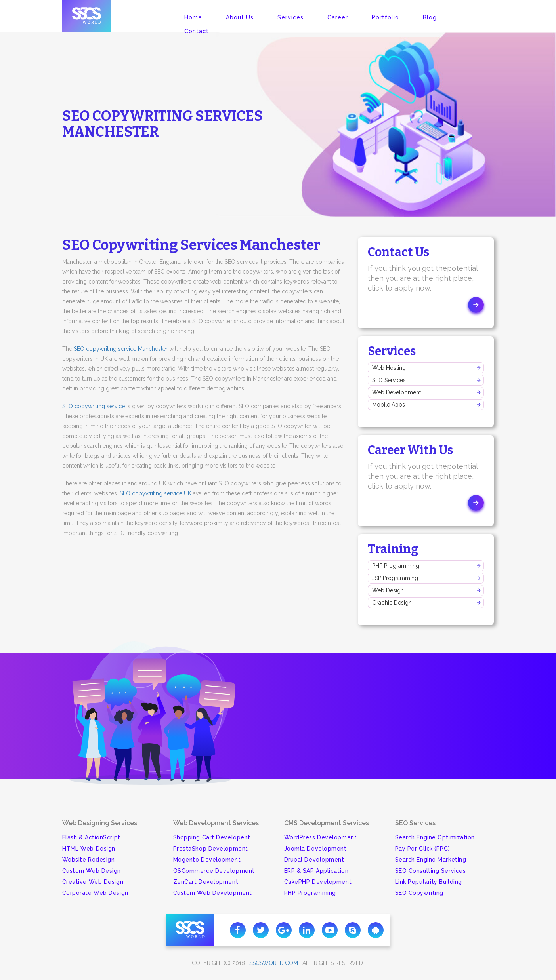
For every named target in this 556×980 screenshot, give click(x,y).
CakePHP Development (318, 882)
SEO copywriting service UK (156, 493)
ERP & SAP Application (316, 871)
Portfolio (385, 17)
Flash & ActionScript (91, 837)
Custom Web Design (92, 871)
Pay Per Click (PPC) (423, 849)
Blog (430, 17)
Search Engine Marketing (431, 860)
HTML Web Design (89, 849)
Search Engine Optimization (435, 837)
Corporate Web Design (95, 893)
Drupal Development (314, 860)
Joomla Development (315, 849)
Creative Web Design (93, 882)
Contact (197, 31)
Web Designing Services (100, 823)
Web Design (388, 590)
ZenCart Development (206, 882)
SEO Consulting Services (431, 871)
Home (193, 17)
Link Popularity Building (429, 882)
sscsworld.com (274, 963)
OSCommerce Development (214, 871)
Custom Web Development (213, 893)
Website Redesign (89, 860)
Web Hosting (389, 368)
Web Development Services (216, 823)
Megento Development (207, 860)
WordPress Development (321, 837)
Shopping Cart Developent (212, 837)
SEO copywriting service (94, 406)
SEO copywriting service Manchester (121, 349)
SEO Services (389, 380)
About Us (240, 17)
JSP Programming (395, 578)
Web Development (396, 392)
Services (290, 17)
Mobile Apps (389, 405)
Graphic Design (392, 603)
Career (338, 17)
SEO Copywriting (419, 893)
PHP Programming (396, 566)
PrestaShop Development (211, 849)
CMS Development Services (327, 823)
